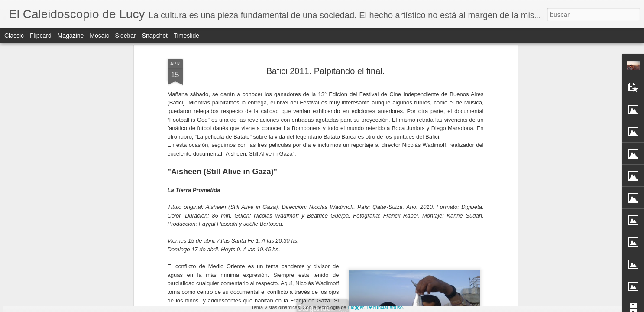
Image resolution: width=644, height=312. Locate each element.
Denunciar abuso (385, 307)
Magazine (71, 36)
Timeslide (186, 36)
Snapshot (155, 36)
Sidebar (126, 36)
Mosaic (99, 36)
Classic (14, 36)
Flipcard (41, 36)
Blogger (356, 307)
